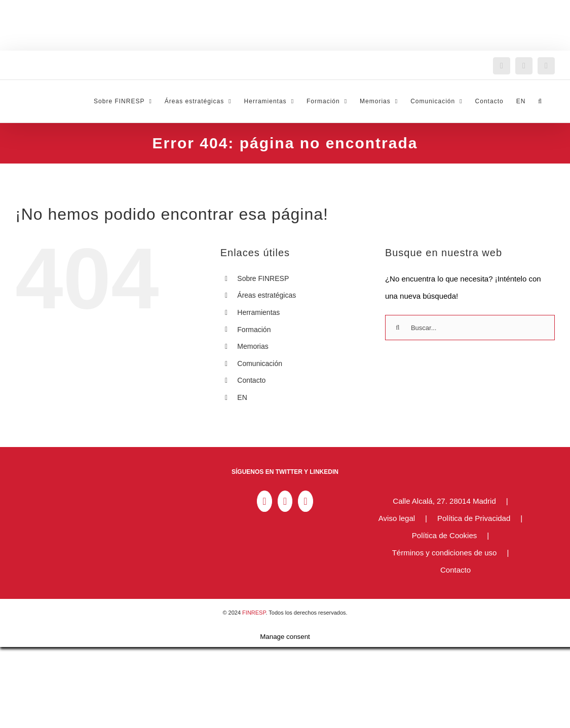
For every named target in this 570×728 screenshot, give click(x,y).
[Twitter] (285, 501)
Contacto (251, 380)
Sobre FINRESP (263, 278)
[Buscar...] (470, 328)
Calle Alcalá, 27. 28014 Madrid (444, 501)
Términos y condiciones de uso (445, 553)
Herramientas (258, 312)
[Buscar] (398, 328)
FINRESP (254, 613)
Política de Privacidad (474, 518)
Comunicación (260, 363)
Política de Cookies (444, 535)
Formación (254, 330)
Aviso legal (397, 518)
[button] (540, 101)
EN (242, 397)
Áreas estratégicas (267, 295)
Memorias (253, 346)
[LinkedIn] (264, 501)
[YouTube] (305, 501)
